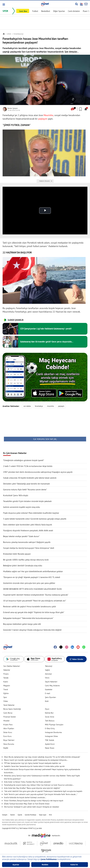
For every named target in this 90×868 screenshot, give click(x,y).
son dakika (27, 406)
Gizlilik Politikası (30, 815)
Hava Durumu (9, 744)
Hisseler (6, 721)
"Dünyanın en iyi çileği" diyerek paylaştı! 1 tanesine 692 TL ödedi (32, 577)
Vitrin (47, 678)
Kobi (47, 701)
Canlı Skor (23, 11)
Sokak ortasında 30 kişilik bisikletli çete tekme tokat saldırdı (30, 478)
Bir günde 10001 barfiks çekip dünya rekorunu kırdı (26, 560)
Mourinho (48, 115)
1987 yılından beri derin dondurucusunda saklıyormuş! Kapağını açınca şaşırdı (38, 472)
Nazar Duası (50, 748)
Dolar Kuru (8, 732)
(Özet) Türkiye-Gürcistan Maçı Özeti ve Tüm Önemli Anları (27, 804)
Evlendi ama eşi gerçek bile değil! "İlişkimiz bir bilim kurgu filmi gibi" (34, 612)
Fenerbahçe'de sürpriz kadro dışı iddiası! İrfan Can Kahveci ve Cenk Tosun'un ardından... (39, 785)
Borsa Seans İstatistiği (12, 709)
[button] (4, 4)
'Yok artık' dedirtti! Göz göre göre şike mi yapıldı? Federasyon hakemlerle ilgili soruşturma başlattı (43, 791)
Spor (5, 697)
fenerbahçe (39, 406)
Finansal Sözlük (10, 717)
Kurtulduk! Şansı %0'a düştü (16, 495)
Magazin (7, 686)
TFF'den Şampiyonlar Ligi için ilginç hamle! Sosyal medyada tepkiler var (33, 763)
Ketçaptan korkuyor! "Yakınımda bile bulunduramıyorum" (28, 618)
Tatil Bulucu (50, 721)
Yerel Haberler (9, 705)
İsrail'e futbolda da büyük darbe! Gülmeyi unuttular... (25, 797)
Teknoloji (49, 666)
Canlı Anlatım (74, 11)
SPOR (5, 11)
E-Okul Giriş (50, 728)
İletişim (5, 815)
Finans (6, 674)
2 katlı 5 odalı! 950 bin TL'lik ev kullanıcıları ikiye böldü (28, 466)
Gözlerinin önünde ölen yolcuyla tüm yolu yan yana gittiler (29, 583)
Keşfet (6, 748)
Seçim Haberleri (51, 682)
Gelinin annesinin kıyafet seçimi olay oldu (22, 507)
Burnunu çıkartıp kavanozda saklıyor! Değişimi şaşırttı (27, 542)
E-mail (48, 693)
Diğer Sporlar (59, 11)
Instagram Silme (51, 736)
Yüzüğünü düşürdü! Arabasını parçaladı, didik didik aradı (28, 530)
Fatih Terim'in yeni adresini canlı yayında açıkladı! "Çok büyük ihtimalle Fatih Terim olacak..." (41, 794)
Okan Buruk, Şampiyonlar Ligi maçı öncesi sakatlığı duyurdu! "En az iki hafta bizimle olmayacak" (42, 757)
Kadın (6, 682)
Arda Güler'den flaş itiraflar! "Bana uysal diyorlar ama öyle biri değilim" (32, 788)
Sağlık (47, 670)
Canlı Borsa (8, 713)
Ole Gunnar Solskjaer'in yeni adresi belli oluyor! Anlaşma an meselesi (32, 807)
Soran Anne (50, 717)
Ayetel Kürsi (50, 744)
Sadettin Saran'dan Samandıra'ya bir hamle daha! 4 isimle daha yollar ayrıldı (34, 766)
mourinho (51, 406)
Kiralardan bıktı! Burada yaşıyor (17, 554)
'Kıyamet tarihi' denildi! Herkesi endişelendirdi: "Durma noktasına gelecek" (36, 595)
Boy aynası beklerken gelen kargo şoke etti (22, 624)
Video (6, 701)
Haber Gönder (76, 659)
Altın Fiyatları (9, 728)
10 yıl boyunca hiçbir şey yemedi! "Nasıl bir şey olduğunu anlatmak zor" (35, 601)
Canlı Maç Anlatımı (52, 686)
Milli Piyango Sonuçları (54, 725)
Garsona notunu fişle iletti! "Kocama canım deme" (25, 489)
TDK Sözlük (50, 740)
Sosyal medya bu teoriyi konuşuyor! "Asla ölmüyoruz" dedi (29, 548)
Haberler (7, 670)
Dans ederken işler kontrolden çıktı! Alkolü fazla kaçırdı (28, 525)
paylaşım (43, 119)
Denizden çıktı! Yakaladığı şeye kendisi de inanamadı (26, 484)
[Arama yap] (76, 4)
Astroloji (48, 674)
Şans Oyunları (51, 697)
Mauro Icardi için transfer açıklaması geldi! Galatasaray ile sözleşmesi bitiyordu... (36, 760)
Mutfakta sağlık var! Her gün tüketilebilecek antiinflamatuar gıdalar (33, 571)
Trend (6, 689)
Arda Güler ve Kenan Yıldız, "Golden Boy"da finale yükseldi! (27, 782)
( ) (45, 439)
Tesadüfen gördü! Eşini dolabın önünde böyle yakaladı (27, 501)
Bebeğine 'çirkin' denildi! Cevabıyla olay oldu (23, 565)
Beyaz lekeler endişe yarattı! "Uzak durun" (21, 536)
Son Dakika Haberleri (12, 666)
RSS (50, 815)
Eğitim (6, 693)
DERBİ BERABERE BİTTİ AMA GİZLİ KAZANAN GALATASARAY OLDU (32, 589)
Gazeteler (49, 689)
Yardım (13, 815)
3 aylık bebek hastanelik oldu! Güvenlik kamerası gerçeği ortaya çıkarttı (35, 519)
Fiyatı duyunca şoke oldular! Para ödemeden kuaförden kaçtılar (31, 513)
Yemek (6, 678)
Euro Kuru (7, 736)
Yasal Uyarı (43, 815)
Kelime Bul (49, 713)
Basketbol (46, 11)
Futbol (35, 11)
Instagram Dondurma (53, 732)
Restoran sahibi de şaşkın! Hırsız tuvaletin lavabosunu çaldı (30, 606)
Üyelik (20, 815)
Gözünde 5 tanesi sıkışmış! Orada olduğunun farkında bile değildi (32, 630)
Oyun (47, 709)
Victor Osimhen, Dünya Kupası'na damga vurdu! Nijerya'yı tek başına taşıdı (34, 801)
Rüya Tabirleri (9, 740)
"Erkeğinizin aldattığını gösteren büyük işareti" (24, 460)
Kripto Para (8, 725)
